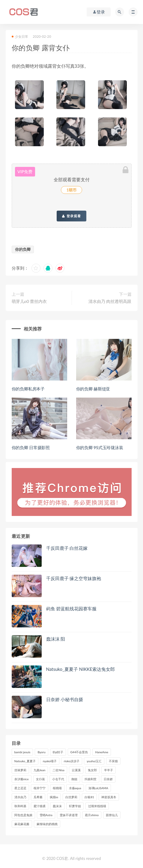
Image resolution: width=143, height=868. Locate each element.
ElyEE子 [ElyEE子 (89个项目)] (58, 752)
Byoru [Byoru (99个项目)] (41, 752)
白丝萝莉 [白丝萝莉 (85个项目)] (71, 797)
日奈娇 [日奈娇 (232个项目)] (108, 779)
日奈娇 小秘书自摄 (65, 699)
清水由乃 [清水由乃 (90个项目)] (20, 797)
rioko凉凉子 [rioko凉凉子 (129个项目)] (72, 761)
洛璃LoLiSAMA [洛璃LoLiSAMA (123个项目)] (98, 788)
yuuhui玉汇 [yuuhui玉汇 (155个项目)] (94, 761)
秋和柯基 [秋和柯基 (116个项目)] (20, 806)
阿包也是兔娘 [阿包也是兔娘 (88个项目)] (23, 815)
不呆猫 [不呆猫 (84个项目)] (113, 761)
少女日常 (20, 36)
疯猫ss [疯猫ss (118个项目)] (54, 797)
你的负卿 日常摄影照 (31, 447)
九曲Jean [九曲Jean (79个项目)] (40, 770)
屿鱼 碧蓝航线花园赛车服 (71, 609)
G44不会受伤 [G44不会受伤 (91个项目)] (79, 752)
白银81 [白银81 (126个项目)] (89, 797)
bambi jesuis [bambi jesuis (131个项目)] (22, 752)
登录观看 (71, 216)
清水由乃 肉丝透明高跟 (110, 301)
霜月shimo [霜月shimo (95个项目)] (92, 815)
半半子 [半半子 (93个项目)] (109, 770)
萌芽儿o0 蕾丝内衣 (29, 301)
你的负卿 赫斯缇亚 (93, 389)
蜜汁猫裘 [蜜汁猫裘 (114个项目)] (40, 806)
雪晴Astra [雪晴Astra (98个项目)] (46, 815)
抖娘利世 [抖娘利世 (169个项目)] (91, 779)
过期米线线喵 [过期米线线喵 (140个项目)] (97, 806)
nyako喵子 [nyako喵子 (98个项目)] (50, 761)
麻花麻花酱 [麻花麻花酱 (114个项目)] (22, 824)
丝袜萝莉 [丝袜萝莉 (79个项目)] (20, 770)
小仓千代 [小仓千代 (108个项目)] (58, 779)
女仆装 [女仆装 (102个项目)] (40, 779)
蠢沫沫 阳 (56, 639)
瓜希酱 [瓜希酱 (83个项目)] (38, 797)
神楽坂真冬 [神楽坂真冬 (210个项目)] (109, 797)
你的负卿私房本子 (28, 389)
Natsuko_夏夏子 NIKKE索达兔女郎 (80, 669)
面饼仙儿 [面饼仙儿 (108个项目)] (112, 815)
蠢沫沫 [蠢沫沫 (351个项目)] (57, 806)
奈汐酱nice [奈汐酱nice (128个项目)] (22, 779)
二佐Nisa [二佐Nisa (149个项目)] (58, 770)
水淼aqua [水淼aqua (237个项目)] (75, 788)
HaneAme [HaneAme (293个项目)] (102, 752)
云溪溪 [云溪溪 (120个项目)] (76, 770)
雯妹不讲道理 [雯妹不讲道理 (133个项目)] (69, 815)
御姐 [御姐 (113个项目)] (74, 779)
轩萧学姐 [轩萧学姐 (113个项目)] (75, 806)
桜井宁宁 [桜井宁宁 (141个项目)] (40, 788)
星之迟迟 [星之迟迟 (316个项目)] (20, 788)
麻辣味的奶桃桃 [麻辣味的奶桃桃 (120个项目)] (47, 824)
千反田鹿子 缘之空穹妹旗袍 (74, 578)
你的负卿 (23, 249)
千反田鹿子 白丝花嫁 (67, 548)
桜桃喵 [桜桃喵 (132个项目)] (57, 788)
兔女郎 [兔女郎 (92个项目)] (92, 770)
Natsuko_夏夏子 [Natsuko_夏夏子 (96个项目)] (25, 761)
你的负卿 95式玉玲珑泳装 (100, 447)
